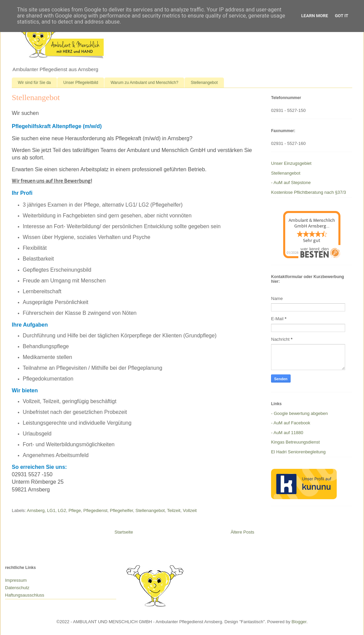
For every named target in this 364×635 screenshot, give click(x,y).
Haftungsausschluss (25, 595)
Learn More (315, 16)
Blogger (299, 622)
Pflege (75, 510)
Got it (341, 16)
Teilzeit (174, 510)
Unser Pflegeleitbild (81, 83)
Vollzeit (190, 510)
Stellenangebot (204, 83)
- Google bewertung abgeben (299, 413)
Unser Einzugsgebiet (291, 163)
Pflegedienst (96, 510)
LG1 (51, 510)
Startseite (124, 532)
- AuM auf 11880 (287, 433)
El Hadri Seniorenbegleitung (298, 452)
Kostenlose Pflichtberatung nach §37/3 (309, 192)
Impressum (16, 580)
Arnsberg (36, 510)
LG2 (62, 510)
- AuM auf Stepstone (291, 183)
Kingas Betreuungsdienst (295, 442)
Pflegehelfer (121, 510)
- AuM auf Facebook (291, 423)
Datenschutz (17, 588)
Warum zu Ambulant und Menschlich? (144, 83)
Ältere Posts (242, 532)
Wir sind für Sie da (34, 83)
